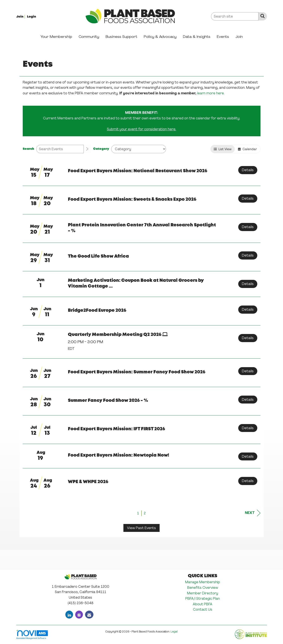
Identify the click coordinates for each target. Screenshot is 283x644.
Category (101, 149)
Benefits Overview (203, 588)
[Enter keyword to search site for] (235, 16)
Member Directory (203, 593)
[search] (87, 149)
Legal (174, 631)
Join (239, 37)
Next (253, 513)
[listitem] (21, 16)
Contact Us (203, 609)
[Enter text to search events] (60, 149)
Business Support (121, 37)
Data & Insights (197, 37)
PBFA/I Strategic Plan (203, 599)
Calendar (248, 149)
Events (223, 37)
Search (28, 149)
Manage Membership (203, 582)
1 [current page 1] (138, 513)
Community (89, 37)
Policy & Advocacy (160, 37)
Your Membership (56, 37)
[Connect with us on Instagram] (79, 615)
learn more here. (211, 93)
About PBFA (203, 604)
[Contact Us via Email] (89, 615)
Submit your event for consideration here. (141, 129)
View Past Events (141, 528)
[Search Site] (262, 16)
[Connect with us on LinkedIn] (69, 615)
